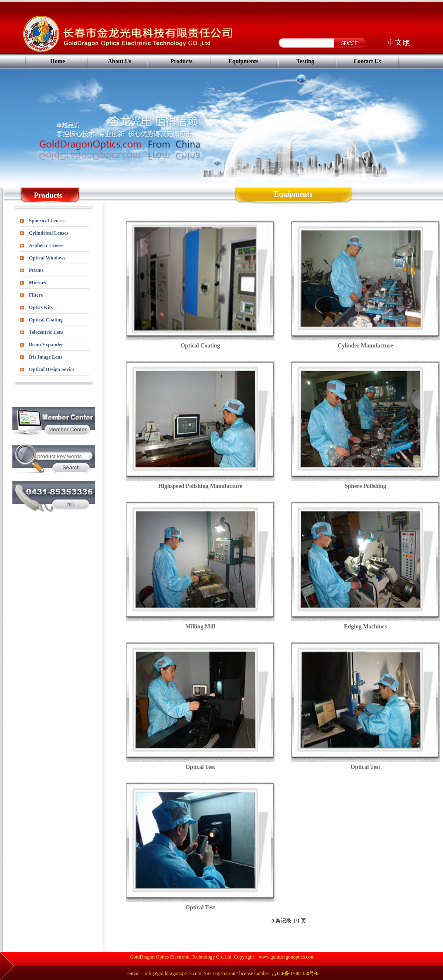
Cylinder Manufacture (365, 346)
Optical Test (200, 767)
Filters (36, 295)
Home (58, 61)
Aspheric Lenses (46, 245)
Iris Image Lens (46, 357)
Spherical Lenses (47, 221)
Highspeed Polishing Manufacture (200, 486)
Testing (305, 61)
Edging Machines (365, 627)
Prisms (36, 270)
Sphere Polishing (366, 486)
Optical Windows (47, 258)
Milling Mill (200, 627)
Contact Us (367, 61)
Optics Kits (41, 307)
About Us (119, 61)
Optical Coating (46, 320)
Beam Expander (46, 345)
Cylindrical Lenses (49, 233)
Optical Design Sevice (52, 369)
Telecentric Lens (46, 332)
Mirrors (37, 283)
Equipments (243, 61)
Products (181, 61)
